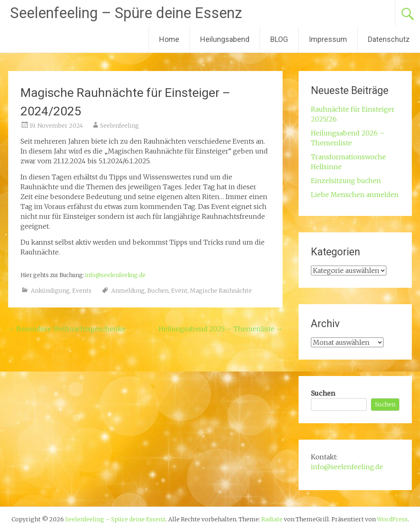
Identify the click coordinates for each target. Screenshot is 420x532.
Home (169, 39)
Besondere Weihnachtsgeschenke (67, 329)
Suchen (323, 393)
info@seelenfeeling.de (115, 275)
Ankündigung (50, 291)
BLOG (279, 39)
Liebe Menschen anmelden (355, 195)
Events (82, 291)
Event (179, 291)
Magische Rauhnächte (221, 291)
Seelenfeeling (120, 126)
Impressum (328, 39)
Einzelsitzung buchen (346, 181)
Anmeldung (128, 291)
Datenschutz (389, 39)
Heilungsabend (225, 39)
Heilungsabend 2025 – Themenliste (221, 329)
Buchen (158, 291)
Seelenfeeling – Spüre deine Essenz (126, 13)
